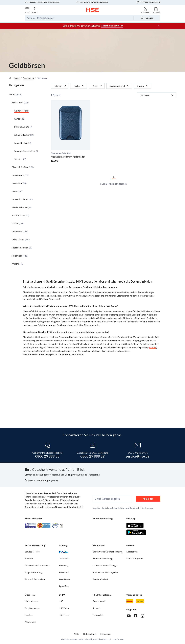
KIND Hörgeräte (135, 558)
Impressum (106, 634)
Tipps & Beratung (34, 572)
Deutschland (99, 601)
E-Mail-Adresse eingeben (107, 499)
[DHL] (130, 601)
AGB (76, 634)
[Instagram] (142, 616)
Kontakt (29, 558)
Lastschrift (64, 558)
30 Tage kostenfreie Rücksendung (92, 2)
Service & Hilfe (32, 552)
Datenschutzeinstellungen (105, 565)
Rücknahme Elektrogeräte (105, 572)
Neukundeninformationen (38, 565)
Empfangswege (32, 608)
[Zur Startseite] (92, 10)
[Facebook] (136, 616)
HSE (61, 601)
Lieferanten (132, 552)
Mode (17, 78)
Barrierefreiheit (100, 579)
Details (153, 347)
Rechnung (63, 565)
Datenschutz (89, 634)
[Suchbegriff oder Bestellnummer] (79, 18)
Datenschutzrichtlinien (115, 508)
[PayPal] (63, 552)
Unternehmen (32, 601)
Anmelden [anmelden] (148, 499)
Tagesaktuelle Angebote (148, 2)
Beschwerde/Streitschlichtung (107, 552)
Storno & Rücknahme (35, 579)
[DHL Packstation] (140, 601)
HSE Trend (64, 615)
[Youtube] (129, 616)
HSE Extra (64, 608)
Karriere (29, 615)
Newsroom (30, 622)
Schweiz (97, 608)
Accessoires (28, 78)
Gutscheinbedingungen (143, 508)
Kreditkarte (64, 579)
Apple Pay (64, 586)
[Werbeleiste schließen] (159, 26)
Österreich (98, 615)
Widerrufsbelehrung (103, 558)
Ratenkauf (64, 572)
